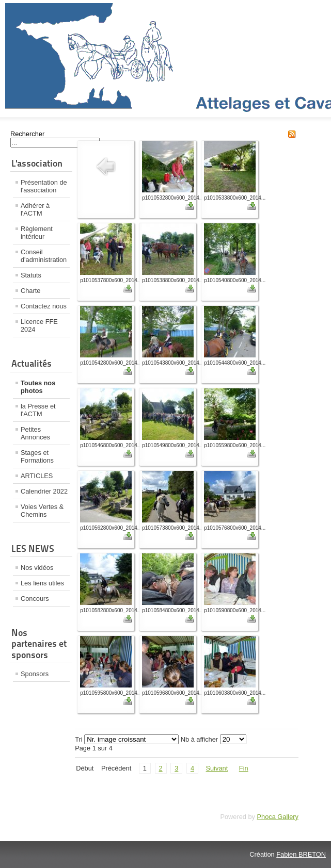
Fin (244, 768)
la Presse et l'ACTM (38, 410)
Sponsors (35, 674)
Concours (35, 599)
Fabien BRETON (301, 854)
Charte (30, 291)
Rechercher (27, 134)
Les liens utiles (42, 583)
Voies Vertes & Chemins (42, 511)
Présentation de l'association (44, 186)
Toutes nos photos (38, 387)
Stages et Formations (37, 456)
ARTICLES (37, 476)
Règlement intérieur (37, 233)
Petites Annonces (35, 433)
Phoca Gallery (278, 817)
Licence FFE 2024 (39, 325)
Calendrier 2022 (44, 491)
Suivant (217, 768)
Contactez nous (44, 306)
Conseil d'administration (44, 256)
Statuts (31, 275)
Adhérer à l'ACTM (35, 209)
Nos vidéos (37, 568)
